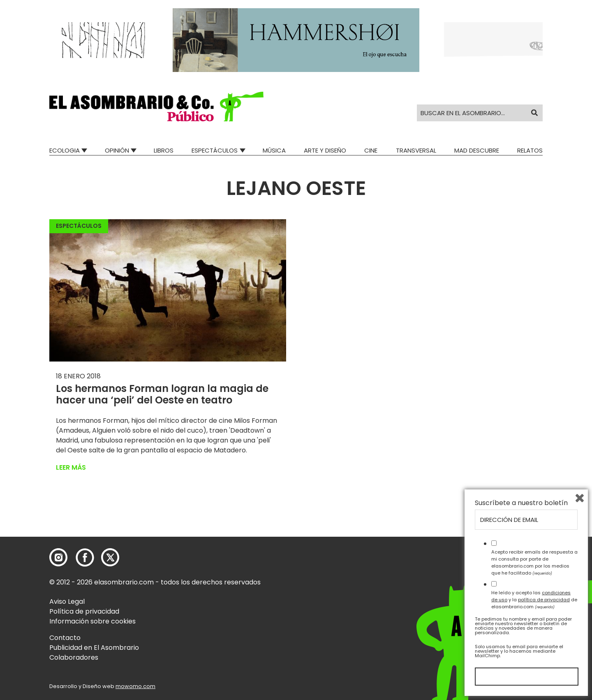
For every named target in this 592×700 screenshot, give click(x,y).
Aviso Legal (67, 601)
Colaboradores (74, 657)
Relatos (530, 150)
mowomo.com (135, 686)
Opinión (117, 150)
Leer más (71, 467)
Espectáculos (215, 150)
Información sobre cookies (92, 621)
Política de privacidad (84, 611)
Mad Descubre (477, 150)
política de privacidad (544, 600)
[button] (156, 107)
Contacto (65, 638)
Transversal (416, 150)
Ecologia (65, 150)
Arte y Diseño (325, 150)
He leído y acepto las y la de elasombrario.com (534, 600)
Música (274, 150)
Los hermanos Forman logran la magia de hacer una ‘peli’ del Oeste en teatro (162, 394)
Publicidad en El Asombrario (94, 648)
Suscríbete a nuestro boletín (521, 503)
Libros (164, 150)
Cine (371, 150)
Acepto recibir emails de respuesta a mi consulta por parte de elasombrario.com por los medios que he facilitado (534, 562)
